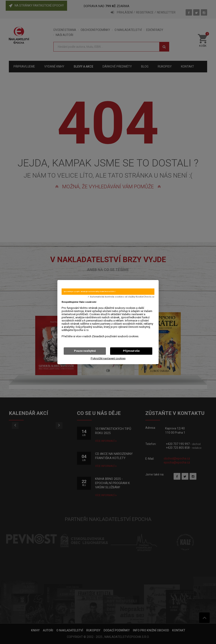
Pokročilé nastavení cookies (108, 358)
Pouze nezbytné (85, 351)
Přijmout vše (131, 351)
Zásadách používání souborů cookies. (115, 336)
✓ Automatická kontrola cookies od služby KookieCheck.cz (121, 297)
